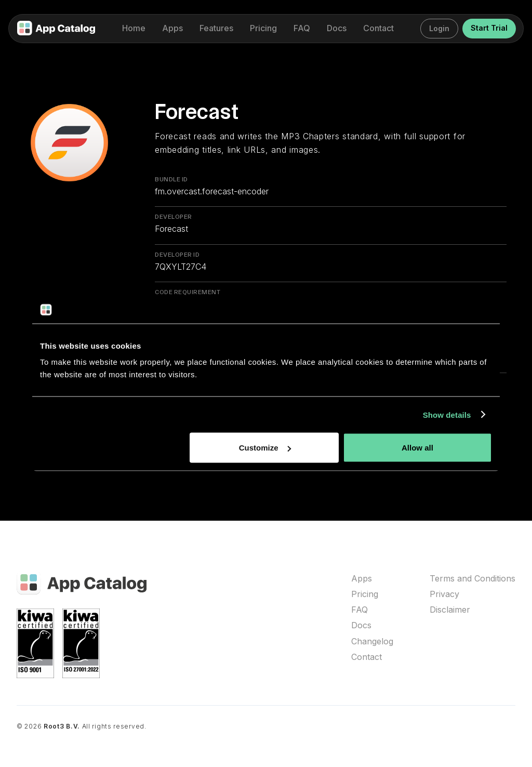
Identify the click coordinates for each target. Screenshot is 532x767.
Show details (447, 414)
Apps (362, 579)
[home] (56, 29)
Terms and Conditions (473, 579)
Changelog (372, 642)
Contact (367, 657)
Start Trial (489, 28)
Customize (265, 448)
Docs (361, 625)
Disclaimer (450, 610)
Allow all (417, 448)
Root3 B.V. (62, 726)
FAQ (360, 610)
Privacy (444, 594)
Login (439, 28)
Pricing (365, 594)
